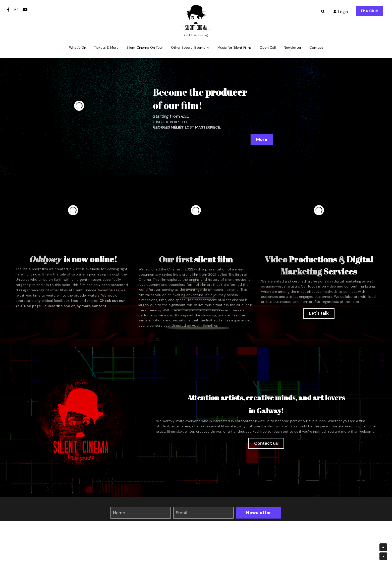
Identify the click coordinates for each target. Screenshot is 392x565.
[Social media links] (8, 10)
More (262, 139)
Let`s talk (319, 313)
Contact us (266, 443)
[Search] (323, 12)
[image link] (196, 17)
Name (119, 513)
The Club (369, 11)
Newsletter (259, 513)
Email (181, 513)
